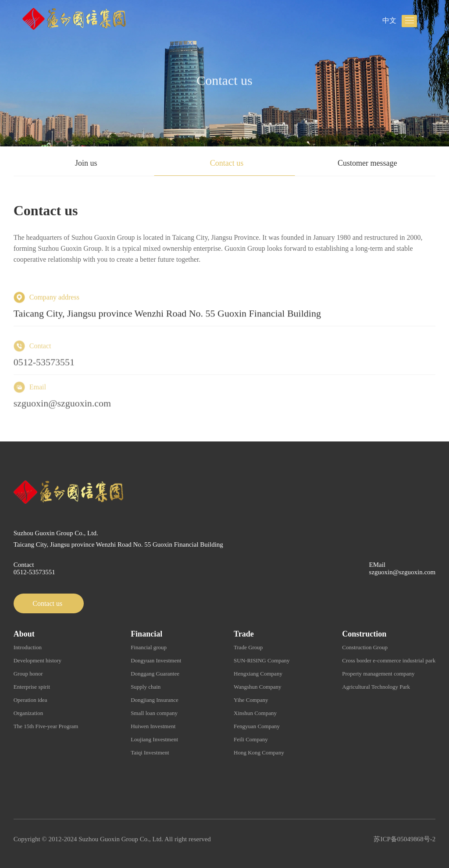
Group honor (28, 674)
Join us (86, 163)
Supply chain (146, 687)
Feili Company (251, 739)
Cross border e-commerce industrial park (389, 660)
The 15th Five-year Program (46, 726)
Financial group (149, 647)
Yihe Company (251, 700)
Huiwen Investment (153, 726)
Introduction (28, 647)
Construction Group (365, 647)
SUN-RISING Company (262, 660)
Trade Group (248, 647)
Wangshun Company (257, 687)
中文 (389, 20)
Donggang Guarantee (155, 674)
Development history (37, 660)
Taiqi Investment (150, 752)
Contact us (227, 163)
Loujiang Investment (154, 739)
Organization (29, 713)
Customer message (367, 163)
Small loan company (154, 713)
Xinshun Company (255, 713)
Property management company (378, 674)
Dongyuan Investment (156, 660)
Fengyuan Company (257, 726)
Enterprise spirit (32, 687)
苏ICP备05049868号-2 (404, 839)
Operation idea (30, 700)
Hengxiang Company (258, 674)
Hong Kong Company (259, 752)
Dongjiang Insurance (155, 700)
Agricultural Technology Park (376, 687)
